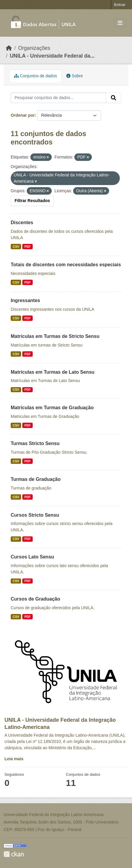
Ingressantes (25, 300)
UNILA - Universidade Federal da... (52, 56)
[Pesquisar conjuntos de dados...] (58, 98)
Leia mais (14, 759)
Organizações (34, 48)
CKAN (14, 854)
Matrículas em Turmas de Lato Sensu (53, 372)
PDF (27, 247)
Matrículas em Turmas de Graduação (52, 408)
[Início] (9, 48)
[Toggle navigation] (120, 23)
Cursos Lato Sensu (32, 557)
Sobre (74, 76)
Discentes (22, 223)
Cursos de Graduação (35, 599)
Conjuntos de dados (35, 76)
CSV (16, 247)
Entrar (120, 5)
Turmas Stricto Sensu (35, 443)
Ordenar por (23, 115)
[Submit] (114, 98)
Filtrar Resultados (32, 201)
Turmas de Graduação (36, 479)
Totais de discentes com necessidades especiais (66, 265)
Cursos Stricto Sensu (35, 515)
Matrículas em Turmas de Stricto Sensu (55, 336)
